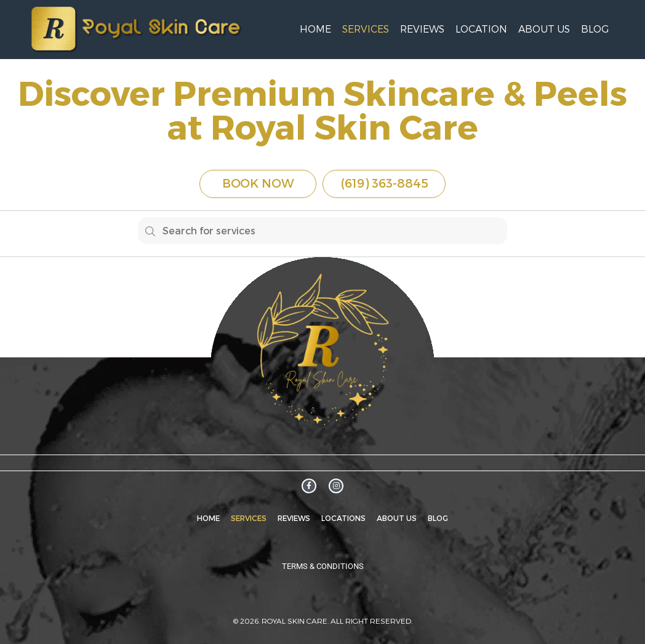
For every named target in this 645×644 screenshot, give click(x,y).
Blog (595, 29)
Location (481, 29)
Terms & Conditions (323, 566)
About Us (544, 29)
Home (315, 29)
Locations (343, 518)
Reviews (422, 29)
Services (366, 29)
